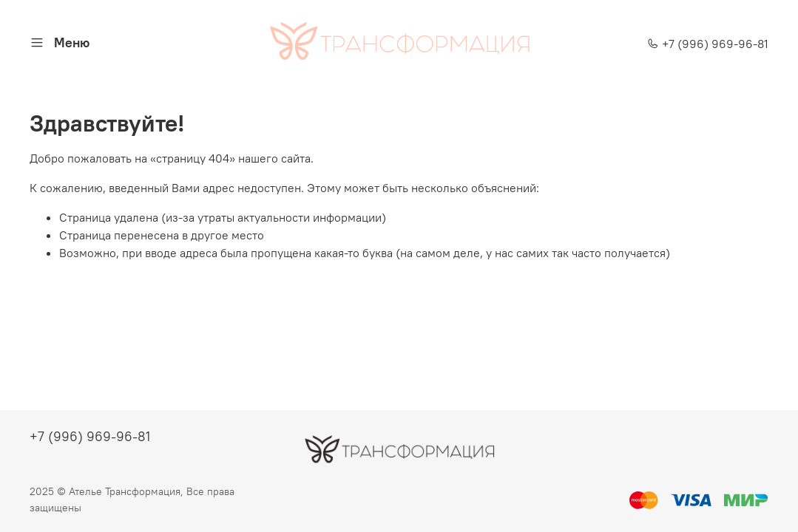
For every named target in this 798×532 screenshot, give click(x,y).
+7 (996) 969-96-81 (708, 44)
